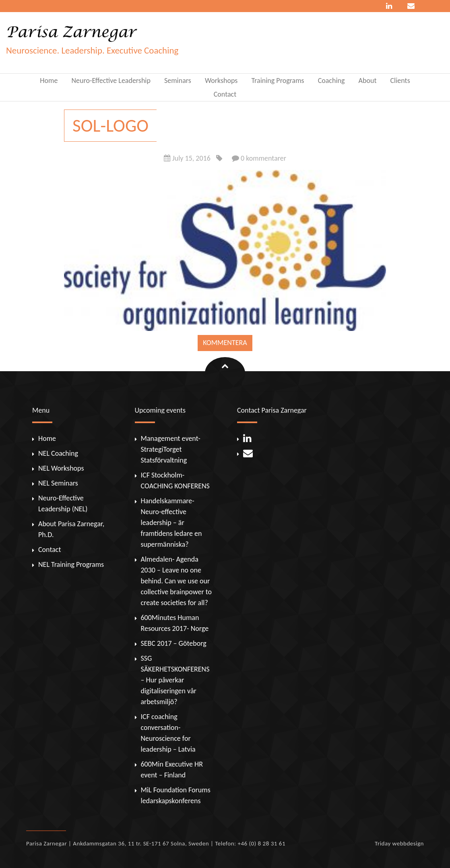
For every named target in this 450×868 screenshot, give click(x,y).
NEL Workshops (61, 468)
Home (49, 81)
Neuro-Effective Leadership (111, 81)
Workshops (221, 81)
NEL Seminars (58, 483)
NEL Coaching (58, 453)
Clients (400, 81)
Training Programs (278, 81)
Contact (225, 94)
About (368, 81)
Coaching (331, 81)
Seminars (178, 81)
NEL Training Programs (71, 564)
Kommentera (225, 343)
